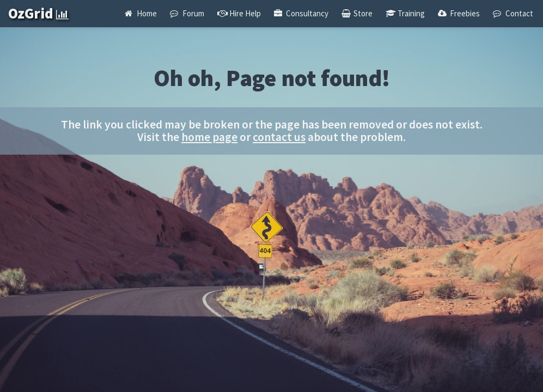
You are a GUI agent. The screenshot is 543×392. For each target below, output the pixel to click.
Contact (513, 13)
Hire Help (239, 13)
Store (357, 13)
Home (141, 13)
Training (405, 13)
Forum (187, 13)
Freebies (459, 13)
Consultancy (301, 13)
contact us (279, 137)
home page (209, 137)
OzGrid (38, 13)
